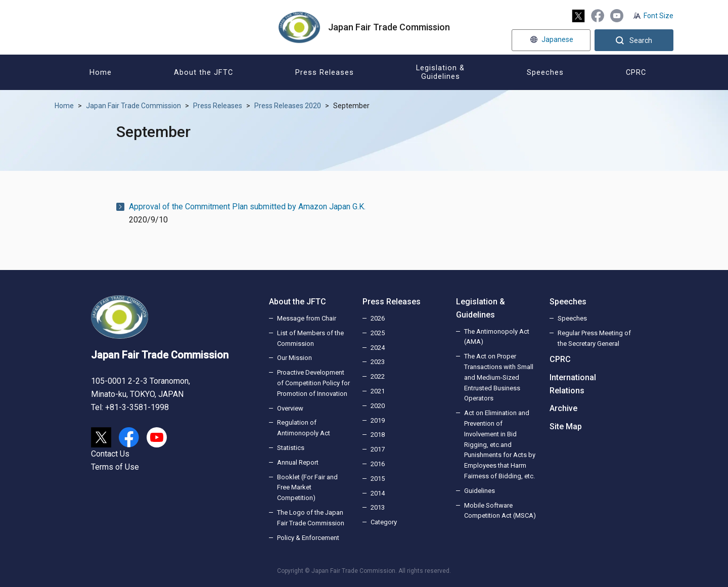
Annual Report (298, 462)
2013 (378, 507)
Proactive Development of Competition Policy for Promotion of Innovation (313, 383)
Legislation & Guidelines (481, 308)
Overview (290, 408)
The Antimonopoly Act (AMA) (497, 337)
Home (64, 106)
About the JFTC (298, 302)
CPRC (560, 359)
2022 (378, 376)
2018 (378, 435)
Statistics (291, 448)
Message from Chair (307, 318)
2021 (378, 391)
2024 (378, 348)
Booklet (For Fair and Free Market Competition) (307, 488)
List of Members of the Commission (310, 338)
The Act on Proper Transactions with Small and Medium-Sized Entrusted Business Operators (499, 377)
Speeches (568, 302)
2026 (378, 318)
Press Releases (218, 106)
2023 (378, 362)
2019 (378, 420)
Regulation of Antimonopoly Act (304, 428)
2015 (378, 479)
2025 (378, 333)
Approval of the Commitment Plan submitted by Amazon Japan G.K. (247, 207)
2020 (378, 406)
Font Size (658, 16)
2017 (378, 449)
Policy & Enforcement (308, 538)
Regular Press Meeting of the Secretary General (594, 338)
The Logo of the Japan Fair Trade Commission (311, 518)
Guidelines (480, 491)
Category (384, 522)
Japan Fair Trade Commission (133, 106)
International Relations (573, 384)
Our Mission (294, 358)
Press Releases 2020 (288, 106)
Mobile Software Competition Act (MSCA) (500, 511)
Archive (563, 408)
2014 (378, 493)
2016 (378, 464)
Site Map (566, 426)
